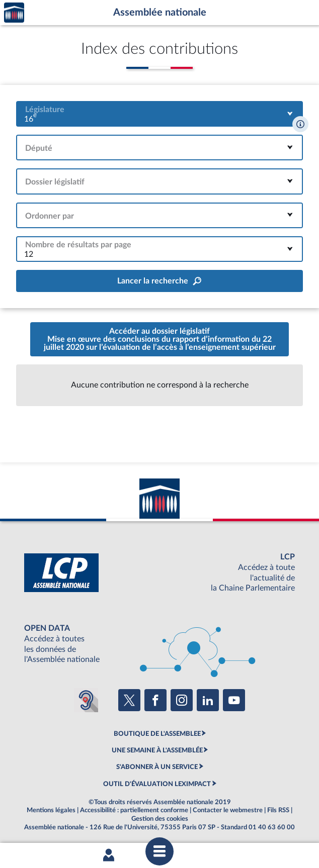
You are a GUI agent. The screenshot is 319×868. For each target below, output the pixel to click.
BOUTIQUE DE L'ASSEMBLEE (157, 734)
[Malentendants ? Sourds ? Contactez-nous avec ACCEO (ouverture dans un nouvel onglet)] (86, 700)
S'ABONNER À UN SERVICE (157, 767)
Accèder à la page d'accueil (14, 13)
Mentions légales (51, 810)
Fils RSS (278, 810)
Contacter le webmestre (228, 810)
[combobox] (159, 114)
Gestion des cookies (160, 819)
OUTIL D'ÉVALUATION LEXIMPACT (157, 784)
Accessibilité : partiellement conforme (134, 810)
